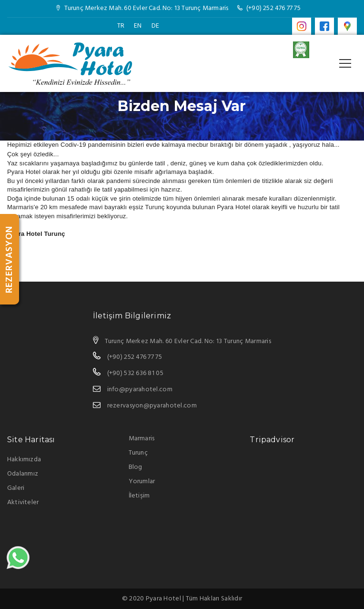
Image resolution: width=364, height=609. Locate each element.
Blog (136, 467)
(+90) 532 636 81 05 (135, 373)
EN (138, 26)
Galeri (16, 488)
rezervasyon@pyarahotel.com (152, 406)
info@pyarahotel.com (140, 390)
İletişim (139, 496)
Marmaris (142, 439)
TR (121, 26)
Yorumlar (142, 482)
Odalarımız (23, 474)
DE (155, 26)
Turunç (138, 453)
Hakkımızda (24, 460)
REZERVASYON (10, 259)
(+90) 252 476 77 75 (273, 8)
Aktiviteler (23, 502)
